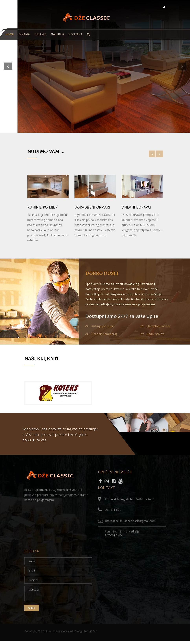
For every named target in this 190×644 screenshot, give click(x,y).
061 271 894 (113, 510)
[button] (88, 34)
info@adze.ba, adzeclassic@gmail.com (130, 521)
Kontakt (76, 34)
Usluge (40, 34)
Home (10, 34)
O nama (24, 34)
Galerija (57, 34)
